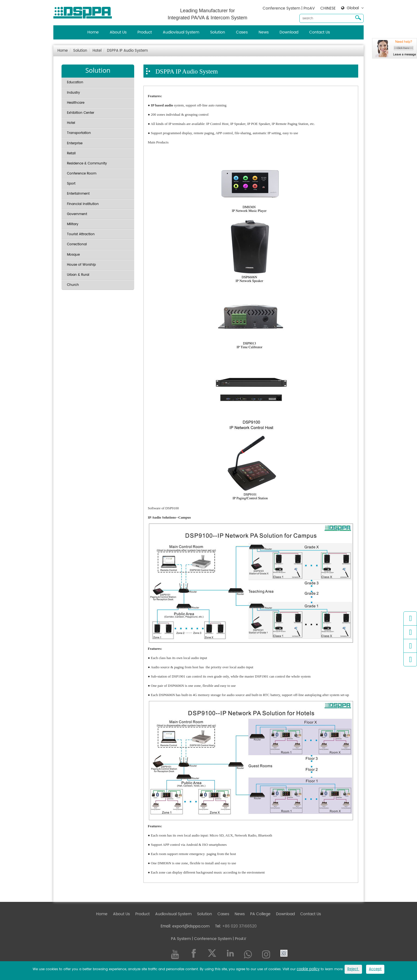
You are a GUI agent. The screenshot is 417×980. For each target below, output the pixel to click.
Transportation (79, 133)
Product (145, 32)
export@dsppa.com (191, 926)
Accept (375, 969)
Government (77, 214)
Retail (71, 153)
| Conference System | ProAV (219, 939)
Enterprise (75, 143)
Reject (353, 969)
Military (73, 224)
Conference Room (82, 174)
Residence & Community (87, 163)
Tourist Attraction (81, 234)
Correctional (77, 244)
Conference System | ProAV (289, 8)
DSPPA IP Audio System (127, 51)
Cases (242, 32)
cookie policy (308, 969)
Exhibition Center (81, 113)
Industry (73, 93)
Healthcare (76, 103)
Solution (218, 32)
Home (93, 32)
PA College (260, 914)
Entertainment (78, 194)
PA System (181, 939)
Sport (71, 184)
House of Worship (81, 265)
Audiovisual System (181, 32)
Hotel (97, 51)
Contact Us (320, 32)
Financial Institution (83, 204)
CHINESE (328, 8)
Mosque (73, 255)
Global (353, 8)
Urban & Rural (78, 275)
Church (73, 285)
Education (75, 82)
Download (289, 32)
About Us (118, 32)
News (264, 32)
